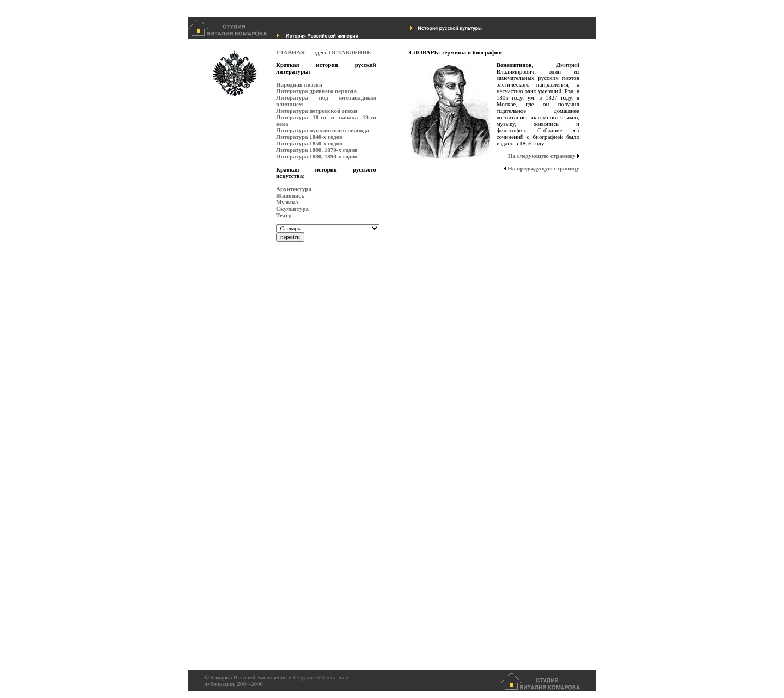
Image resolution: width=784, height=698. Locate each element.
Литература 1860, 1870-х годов (317, 150)
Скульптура (292, 209)
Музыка (287, 202)
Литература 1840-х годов (309, 137)
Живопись (290, 195)
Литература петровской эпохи (317, 111)
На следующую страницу (542, 156)
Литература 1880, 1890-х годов (317, 156)
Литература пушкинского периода (323, 130)
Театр (284, 215)
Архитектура (294, 189)
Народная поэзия (299, 84)
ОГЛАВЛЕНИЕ (350, 52)
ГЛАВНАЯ (290, 52)
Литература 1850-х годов (309, 143)
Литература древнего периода (316, 91)
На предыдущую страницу (543, 168)
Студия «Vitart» (314, 677)
